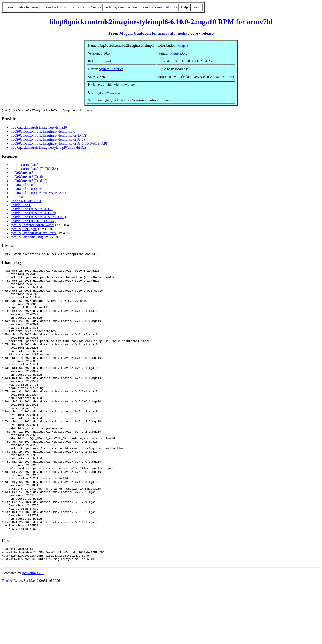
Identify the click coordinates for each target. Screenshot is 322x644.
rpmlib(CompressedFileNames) (33, 226)
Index (9, 7)
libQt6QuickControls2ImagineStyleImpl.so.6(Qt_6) (48, 140)
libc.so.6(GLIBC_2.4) (26, 202)
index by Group (28, 7)
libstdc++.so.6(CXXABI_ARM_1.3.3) (38, 218)
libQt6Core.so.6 (22, 173)
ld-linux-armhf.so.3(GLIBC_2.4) (34, 169)
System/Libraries (111, 69)
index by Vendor (90, 7)
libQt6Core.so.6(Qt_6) (27, 177)
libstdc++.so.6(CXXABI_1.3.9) (33, 214)
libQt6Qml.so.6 (22, 185)
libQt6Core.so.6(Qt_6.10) (29, 181)
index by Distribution (59, 7)
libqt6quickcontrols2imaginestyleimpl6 (39, 128)
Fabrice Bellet (12, 638)
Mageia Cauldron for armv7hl (146, 33)
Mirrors (172, 7)
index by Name (152, 7)
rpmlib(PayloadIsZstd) (27, 238)
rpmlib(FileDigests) (25, 230)
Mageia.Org (179, 53)
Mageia (183, 45)
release (207, 33)
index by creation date (121, 7)
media (182, 33)
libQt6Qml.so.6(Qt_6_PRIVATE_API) (38, 193)
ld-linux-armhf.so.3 (25, 165)
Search (197, 7)
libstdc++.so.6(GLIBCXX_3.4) (33, 222)
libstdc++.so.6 (21, 206)
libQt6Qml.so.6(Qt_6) (27, 189)
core (194, 33)
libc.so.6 (17, 197)
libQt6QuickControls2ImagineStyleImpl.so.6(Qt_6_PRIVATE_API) (59, 144)
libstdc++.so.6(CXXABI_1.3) (32, 210)
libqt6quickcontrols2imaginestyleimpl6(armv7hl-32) (48, 148)
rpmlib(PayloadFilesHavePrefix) (34, 234)
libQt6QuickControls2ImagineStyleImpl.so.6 (43, 132)
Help (184, 7)
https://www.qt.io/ (107, 92)
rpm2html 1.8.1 (33, 631)
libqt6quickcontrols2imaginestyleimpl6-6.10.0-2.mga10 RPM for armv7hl (161, 22)
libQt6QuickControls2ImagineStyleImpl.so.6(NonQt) (49, 136)
